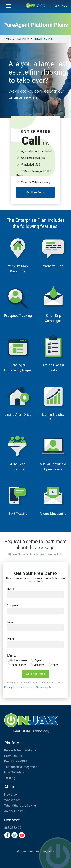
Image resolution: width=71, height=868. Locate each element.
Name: (11, 589)
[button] (9, 6)
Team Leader (16, 665)
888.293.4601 (14, 828)
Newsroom (12, 794)
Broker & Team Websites (21, 750)
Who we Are (12, 800)
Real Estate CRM (16, 761)
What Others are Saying (20, 805)
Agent (36, 660)
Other (53, 665)
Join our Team (14, 811)
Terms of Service (35, 687)
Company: (13, 605)
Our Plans (23, 39)
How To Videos (15, 772)
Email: (10, 622)
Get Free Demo (35, 192)
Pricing (7, 39)
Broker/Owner (17, 660)
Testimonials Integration (21, 767)
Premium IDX (13, 756)
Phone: (11, 639)
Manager (37, 665)
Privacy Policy (12, 687)
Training (10, 778)
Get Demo (61, 6)
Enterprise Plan (44, 39)
